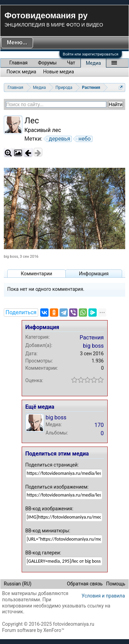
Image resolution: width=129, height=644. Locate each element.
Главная (18, 63)
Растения (92, 338)
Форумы (47, 63)
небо (84, 139)
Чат (71, 63)
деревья (58, 139)
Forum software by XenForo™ (33, 630)
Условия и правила (103, 596)
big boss (11, 257)
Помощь (116, 584)
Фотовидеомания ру (46, 15)
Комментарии (36, 274)
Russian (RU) (18, 584)
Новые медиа (58, 72)
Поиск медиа (21, 72)
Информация (94, 274)
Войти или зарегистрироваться (91, 54)
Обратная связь (85, 584)
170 (99, 425)
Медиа (94, 63)
